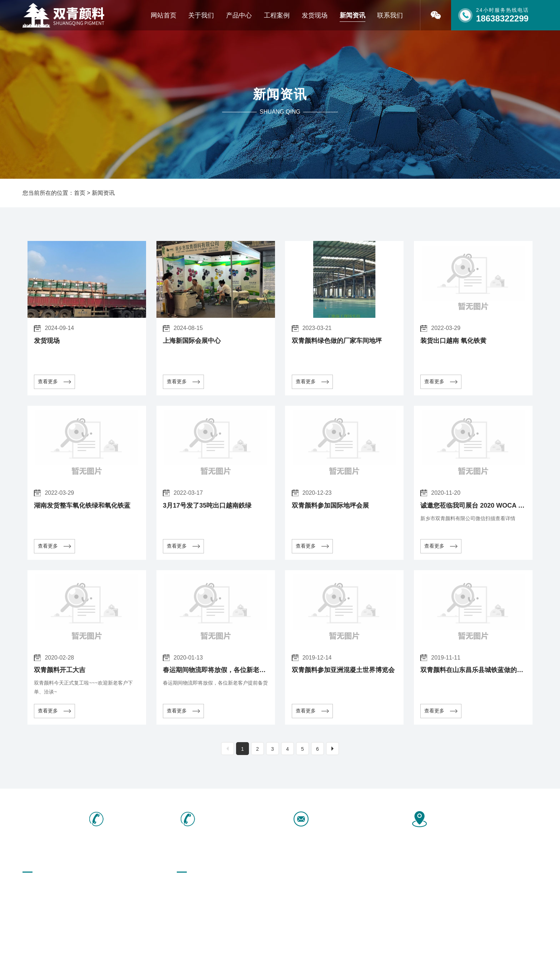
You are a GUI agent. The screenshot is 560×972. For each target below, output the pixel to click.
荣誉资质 (32, 898)
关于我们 (201, 15)
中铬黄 (382, 911)
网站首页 (164, 15)
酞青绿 (184, 898)
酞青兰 (234, 898)
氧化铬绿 (286, 911)
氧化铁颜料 (387, 886)
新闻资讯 (352, 15)
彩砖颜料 (187, 886)
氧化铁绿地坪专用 (296, 886)
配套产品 (385, 898)
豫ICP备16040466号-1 (222, 957)
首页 (80, 193)
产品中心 (239, 15)
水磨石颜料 (338, 898)
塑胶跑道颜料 (241, 886)
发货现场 (315, 15)
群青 (330, 911)
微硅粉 (184, 911)
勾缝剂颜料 (288, 898)
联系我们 (390, 15)
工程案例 (277, 15)
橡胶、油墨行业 (244, 911)
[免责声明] (265, 957)
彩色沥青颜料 (340, 886)
